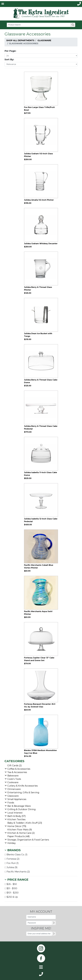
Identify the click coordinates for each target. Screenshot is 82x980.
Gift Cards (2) (15, 765)
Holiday (12, 843)
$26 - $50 (11, 884)
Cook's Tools (14, 779)
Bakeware (13, 776)
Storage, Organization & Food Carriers (28, 840)
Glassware (44, 40)
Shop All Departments (20, 40)
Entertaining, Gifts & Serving (23, 792)
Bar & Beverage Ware (19, 806)
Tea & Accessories (17, 772)
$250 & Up (11, 897)
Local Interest (15, 813)
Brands (14, 850)
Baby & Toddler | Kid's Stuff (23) (25, 823)
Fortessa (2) (12, 859)
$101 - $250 (12, 893)
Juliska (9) (11, 867)
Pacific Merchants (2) (17, 872)
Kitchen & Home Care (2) (21, 833)
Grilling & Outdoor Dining (21, 809)
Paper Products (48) (18, 836)
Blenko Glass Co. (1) (16, 855)
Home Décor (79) (17, 826)
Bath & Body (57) (16, 816)
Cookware (13, 782)
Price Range (18, 880)
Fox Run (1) (12, 863)
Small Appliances (17, 799)
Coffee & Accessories (19, 769)
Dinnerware (14, 789)
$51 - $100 (11, 888)
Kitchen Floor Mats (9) (20, 830)
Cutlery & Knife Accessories (23, 786)
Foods (11, 803)
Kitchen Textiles (16, 819)
